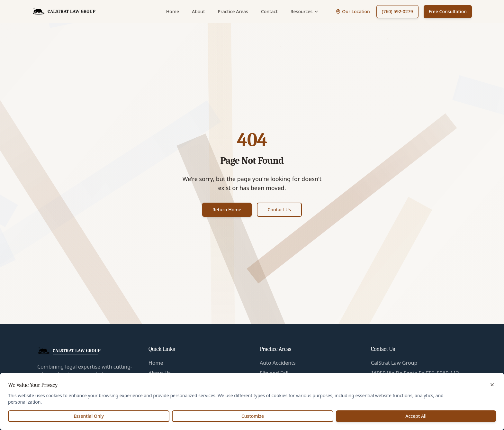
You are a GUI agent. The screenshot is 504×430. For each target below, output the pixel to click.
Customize (253, 416)
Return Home (227, 210)
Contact (269, 11)
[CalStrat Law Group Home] (64, 12)
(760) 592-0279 (397, 11)
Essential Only (89, 416)
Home (173, 11)
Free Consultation (448, 11)
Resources (305, 11)
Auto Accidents (278, 363)
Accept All (416, 416)
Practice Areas (233, 11)
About (198, 11)
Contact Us (279, 210)
